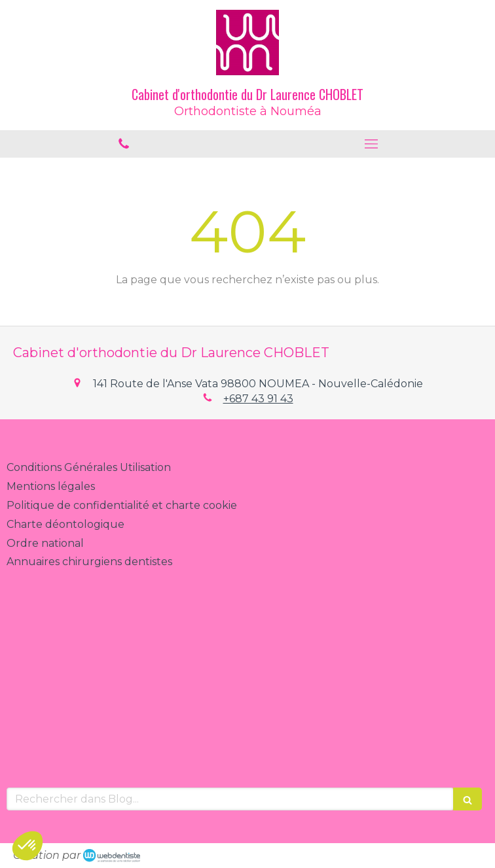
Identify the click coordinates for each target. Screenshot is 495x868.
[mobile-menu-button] (371, 144)
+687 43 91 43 (258, 399)
